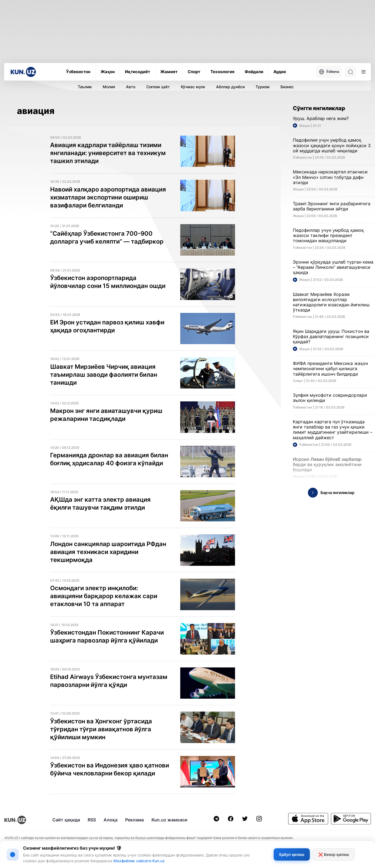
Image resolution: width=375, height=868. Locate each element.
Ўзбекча (329, 72)
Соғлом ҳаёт (158, 87)
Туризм (263, 87)
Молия (109, 87)
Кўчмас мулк (193, 87)
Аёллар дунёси (230, 87)
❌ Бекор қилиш (334, 855)
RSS (92, 820)
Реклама (134, 820)
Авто (131, 87)
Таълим (85, 87)
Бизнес (287, 87)
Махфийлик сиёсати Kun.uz (139, 861)
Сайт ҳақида (66, 820)
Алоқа (111, 820)
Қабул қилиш (292, 855)
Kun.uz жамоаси (169, 820)
